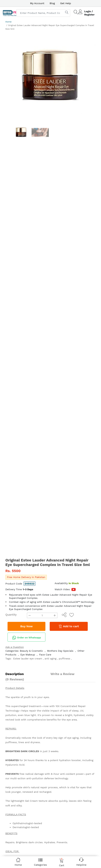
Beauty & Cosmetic (31, 651)
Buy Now (27, 626)
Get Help (66, 3)
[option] (50, 77)
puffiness (65, 659)
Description (15, 674)
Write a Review (63, 674)
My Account (37, 3)
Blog (52, 3)
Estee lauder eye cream (28, 659)
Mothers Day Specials (60, 651)
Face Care (45, 655)
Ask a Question (15, 647)
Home (8, 22)
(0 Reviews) (15, 679)
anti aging (50, 659)
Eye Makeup (28, 655)
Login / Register (89, 13)
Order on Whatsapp (27, 638)
